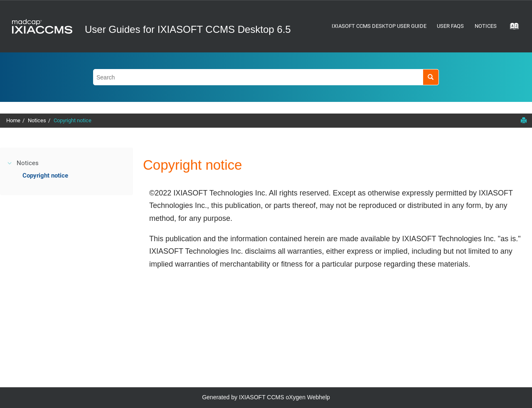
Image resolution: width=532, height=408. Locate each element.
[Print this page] (524, 120)
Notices (486, 26)
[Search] (431, 77)
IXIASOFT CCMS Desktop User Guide (379, 26)
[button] (10, 163)
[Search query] (266, 77)
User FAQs (450, 26)
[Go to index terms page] (512, 29)
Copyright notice (73, 120)
